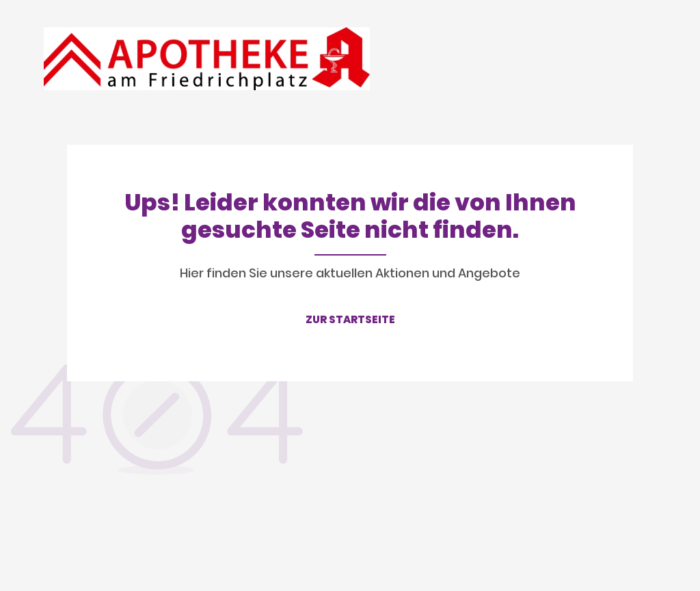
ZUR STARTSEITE (350, 319)
